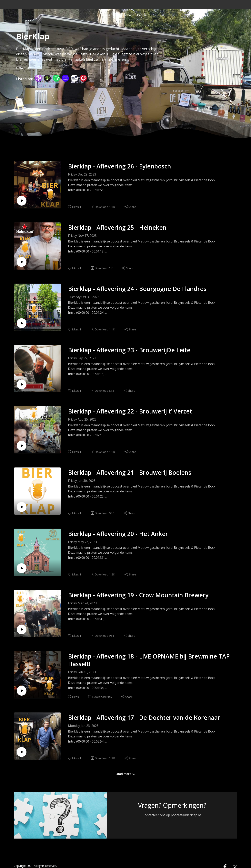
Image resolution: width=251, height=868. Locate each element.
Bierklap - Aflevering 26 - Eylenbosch (120, 166)
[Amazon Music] (65, 78)
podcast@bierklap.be (186, 815)
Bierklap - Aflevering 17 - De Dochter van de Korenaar (144, 718)
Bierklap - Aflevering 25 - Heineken (117, 227)
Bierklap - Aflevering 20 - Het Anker (118, 534)
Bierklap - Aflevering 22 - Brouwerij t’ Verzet (130, 411)
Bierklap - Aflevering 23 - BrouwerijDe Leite (129, 350)
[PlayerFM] (83, 78)
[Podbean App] (47, 78)
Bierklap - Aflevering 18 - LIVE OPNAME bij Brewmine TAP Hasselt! (149, 660)
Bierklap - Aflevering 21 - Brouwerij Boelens (130, 472)
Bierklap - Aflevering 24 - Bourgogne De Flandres (137, 289)
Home (106, 15)
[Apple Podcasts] (38, 78)
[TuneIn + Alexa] (74, 78)
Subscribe (124, 15)
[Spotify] (56, 78)
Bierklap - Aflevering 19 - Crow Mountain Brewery (138, 595)
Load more (125, 774)
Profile (142, 15)
